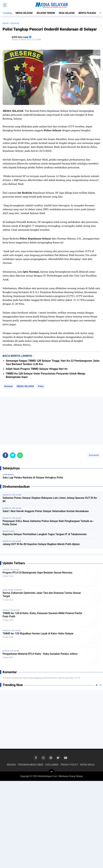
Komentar (94, 455)
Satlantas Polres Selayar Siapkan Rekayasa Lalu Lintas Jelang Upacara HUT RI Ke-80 (50, 500)
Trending (7, 13)
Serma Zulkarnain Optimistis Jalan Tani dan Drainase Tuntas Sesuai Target (42, 595)
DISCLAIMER (52, 765)
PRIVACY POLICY (69, 765)
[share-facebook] (5, 455)
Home (6, 23)
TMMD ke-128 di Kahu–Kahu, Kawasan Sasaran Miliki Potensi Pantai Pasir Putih (42, 615)
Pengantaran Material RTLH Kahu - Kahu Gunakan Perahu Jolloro (40, 654)
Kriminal (9, 386)
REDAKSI (11, 765)
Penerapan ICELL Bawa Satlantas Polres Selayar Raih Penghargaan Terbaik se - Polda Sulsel (48, 523)
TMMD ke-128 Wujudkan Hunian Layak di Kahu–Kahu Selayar (38, 633)
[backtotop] (51, 772)
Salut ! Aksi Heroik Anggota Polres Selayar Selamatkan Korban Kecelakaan (46, 511)
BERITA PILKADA (87, 13)
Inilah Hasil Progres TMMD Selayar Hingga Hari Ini (37, 369)
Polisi (41, 386)
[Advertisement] (51, 420)
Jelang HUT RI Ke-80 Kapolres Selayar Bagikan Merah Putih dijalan (41, 544)
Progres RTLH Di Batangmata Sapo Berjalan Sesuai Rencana (37, 573)
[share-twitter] (13, 455)
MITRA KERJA (87, 765)
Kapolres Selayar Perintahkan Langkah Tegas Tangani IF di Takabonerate (45, 534)
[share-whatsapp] (20, 455)
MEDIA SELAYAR (24, 13)
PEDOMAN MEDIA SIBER (31, 765)
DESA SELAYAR (67, 13)
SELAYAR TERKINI (46, 13)
